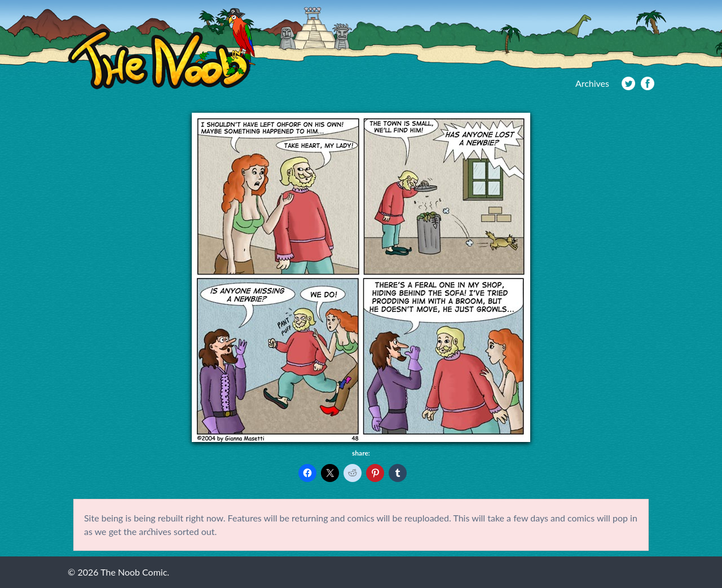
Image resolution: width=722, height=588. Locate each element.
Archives (592, 83)
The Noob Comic (162, 49)
